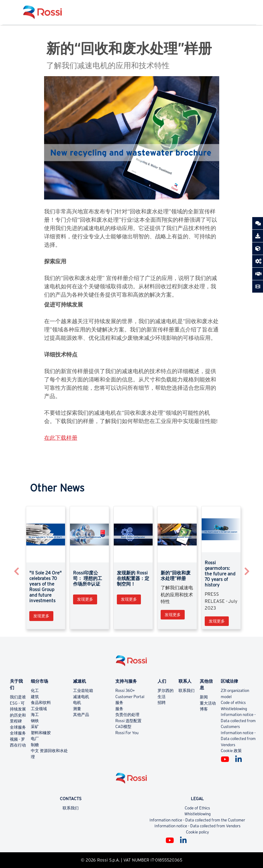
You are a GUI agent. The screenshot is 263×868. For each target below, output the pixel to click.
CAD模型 (123, 727)
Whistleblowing (234, 709)
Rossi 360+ (125, 691)
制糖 (35, 745)
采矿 (35, 727)
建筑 (35, 697)
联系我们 (187, 691)
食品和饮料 (41, 703)
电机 (77, 703)
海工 (35, 715)
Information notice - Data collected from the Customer (197, 820)
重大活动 (208, 703)
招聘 (162, 703)
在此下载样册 (61, 438)
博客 (204, 709)
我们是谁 (18, 697)
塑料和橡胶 (41, 733)
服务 (119, 703)
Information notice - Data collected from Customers (238, 721)
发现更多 (41, 616)
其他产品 (81, 715)
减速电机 (81, 697)
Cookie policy (197, 832)
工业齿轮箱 (83, 691)
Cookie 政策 (231, 751)
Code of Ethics (197, 808)
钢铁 (35, 721)
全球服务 (18, 727)
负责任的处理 (127, 715)
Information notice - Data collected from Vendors (238, 739)
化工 (35, 691)
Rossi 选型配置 (128, 721)
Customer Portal (130, 697)
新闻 (204, 697)
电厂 (35, 739)
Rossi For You (127, 733)
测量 (77, 709)
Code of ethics (233, 703)
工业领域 (39, 709)
